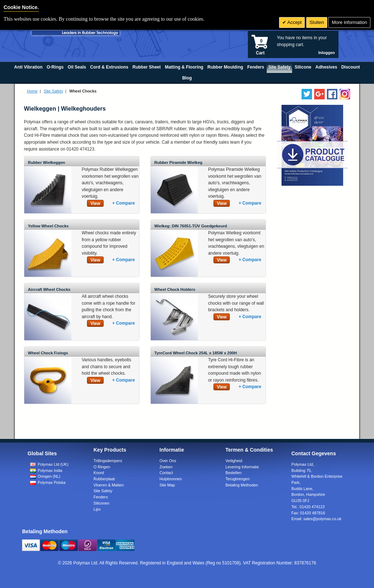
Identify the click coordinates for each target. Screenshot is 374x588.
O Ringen (102, 467)
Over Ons (168, 461)
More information (349, 22)
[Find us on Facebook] (332, 94)
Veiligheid (234, 461)
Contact (166, 473)
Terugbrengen (238, 479)
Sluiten (317, 22)
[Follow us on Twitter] (307, 94)
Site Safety (53, 91)
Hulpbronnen (171, 479)
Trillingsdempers (108, 461)
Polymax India (46, 470)
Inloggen (327, 53)
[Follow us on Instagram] (345, 94)
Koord (99, 473)
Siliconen (101, 503)
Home (32, 91)
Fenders (101, 497)
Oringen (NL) (45, 476)
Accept (294, 22)
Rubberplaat (104, 479)
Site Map (167, 485)
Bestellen (233, 473)
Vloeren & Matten (109, 485)
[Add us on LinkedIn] (319, 94)
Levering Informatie (242, 467)
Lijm (97, 509)
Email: (316, 519)
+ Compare (124, 203)
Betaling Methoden (242, 485)
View (95, 203)
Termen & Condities (249, 450)
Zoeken (166, 467)
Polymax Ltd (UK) (49, 464)
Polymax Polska (48, 482)
